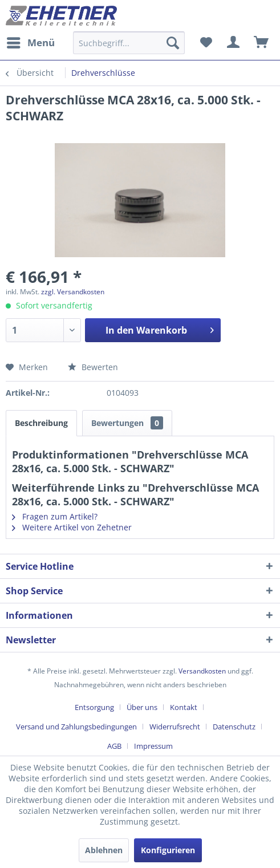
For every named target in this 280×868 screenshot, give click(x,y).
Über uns (142, 707)
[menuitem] (30, 43)
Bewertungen (127, 423)
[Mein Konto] (234, 43)
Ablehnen (104, 850)
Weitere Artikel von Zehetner (72, 527)
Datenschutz (234, 727)
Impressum (153, 746)
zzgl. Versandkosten (73, 292)
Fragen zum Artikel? (55, 516)
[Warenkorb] (262, 43)
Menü (31, 41)
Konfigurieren (168, 850)
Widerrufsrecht (175, 727)
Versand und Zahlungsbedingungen (76, 727)
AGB (114, 746)
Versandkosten (202, 671)
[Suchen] (173, 43)
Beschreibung (41, 423)
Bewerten (93, 367)
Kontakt (184, 707)
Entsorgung (94, 707)
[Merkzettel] (206, 43)
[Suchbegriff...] (129, 43)
